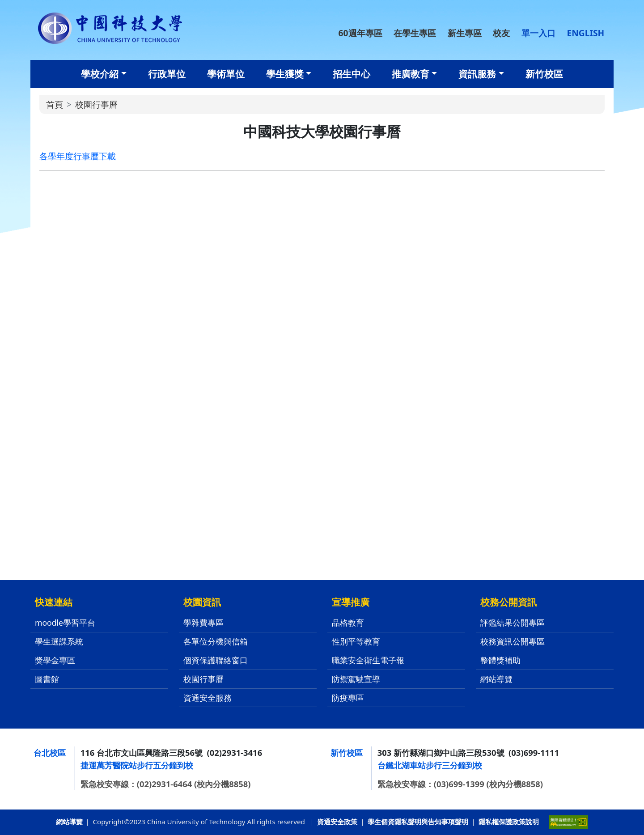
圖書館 (47, 679)
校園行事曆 (203, 679)
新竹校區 (544, 74)
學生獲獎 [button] (285, 74)
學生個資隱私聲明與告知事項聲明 (418, 822)
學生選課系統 (59, 641)
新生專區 (465, 33)
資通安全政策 (337, 822)
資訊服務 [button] (477, 74)
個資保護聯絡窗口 (216, 660)
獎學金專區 (55, 660)
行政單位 (167, 74)
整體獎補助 (500, 660)
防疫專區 (348, 698)
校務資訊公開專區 (513, 641)
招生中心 (352, 74)
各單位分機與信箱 (216, 641)
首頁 (55, 104)
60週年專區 (360, 33)
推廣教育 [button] (411, 74)
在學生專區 (415, 33)
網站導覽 (496, 679)
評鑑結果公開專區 (513, 623)
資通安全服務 (208, 698)
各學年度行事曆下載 (78, 156)
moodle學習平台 (65, 623)
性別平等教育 (356, 641)
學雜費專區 (203, 623)
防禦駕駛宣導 (356, 679)
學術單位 (226, 74)
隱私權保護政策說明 (509, 822)
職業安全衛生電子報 (368, 660)
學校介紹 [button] (100, 74)
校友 (501, 33)
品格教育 (348, 623)
